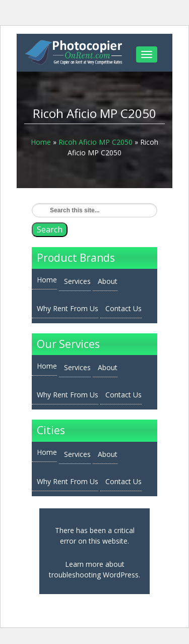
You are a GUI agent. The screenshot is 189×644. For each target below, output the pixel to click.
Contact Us (123, 308)
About (108, 281)
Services (77, 281)
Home (41, 142)
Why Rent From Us (68, 308)
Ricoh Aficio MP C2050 (96, 142)
